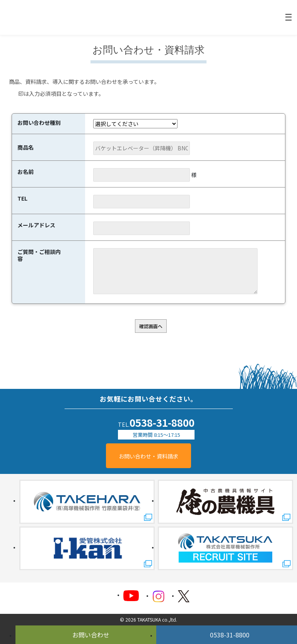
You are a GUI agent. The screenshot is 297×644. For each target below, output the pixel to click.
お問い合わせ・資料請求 (148, 456)
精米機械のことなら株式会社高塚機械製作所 (37, 17)
